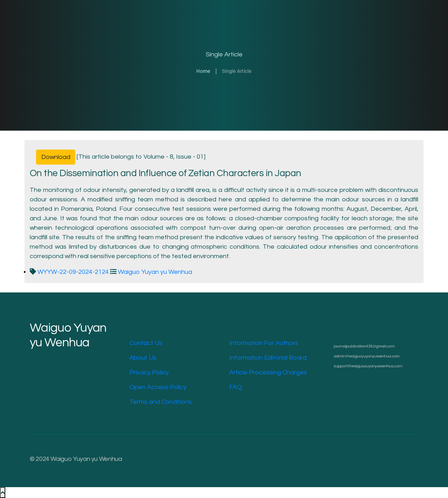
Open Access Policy (158, 387)
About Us (143, 358)
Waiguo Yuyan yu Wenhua (151, 272)
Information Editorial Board (268, 358)
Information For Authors (264, 343)
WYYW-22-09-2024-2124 (70, 272)
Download (56, 157)
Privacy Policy (149, 372)
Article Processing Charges (268, 372)
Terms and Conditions (161, 402)
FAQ (236, 387)
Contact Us (146, 343)
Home (203, 71)
